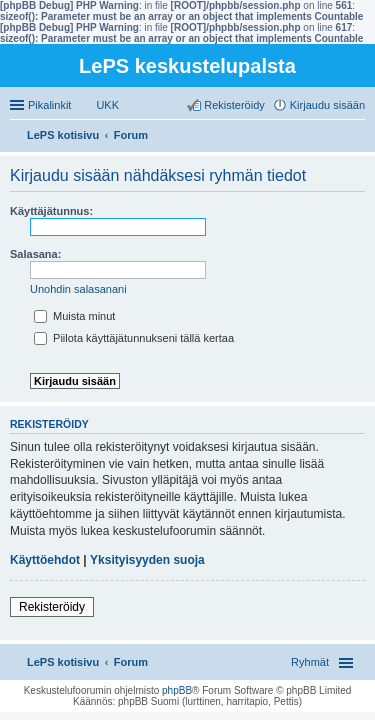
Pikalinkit (49, 105)
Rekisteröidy (52, 607)
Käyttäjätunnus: (51, 211)
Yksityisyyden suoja (147, 560)
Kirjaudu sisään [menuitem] (327, 105)
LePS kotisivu (63, 662)
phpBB (177, 690)
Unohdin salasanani (78, 289)
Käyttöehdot (45, 560)
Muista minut (74, 316)
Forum (131, 662)
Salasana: (35, 254)
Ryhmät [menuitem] (310, 662)
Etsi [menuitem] (359, 137)
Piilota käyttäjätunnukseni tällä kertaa (134, 338)
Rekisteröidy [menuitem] (234, 105)
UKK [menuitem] (107, 105)
